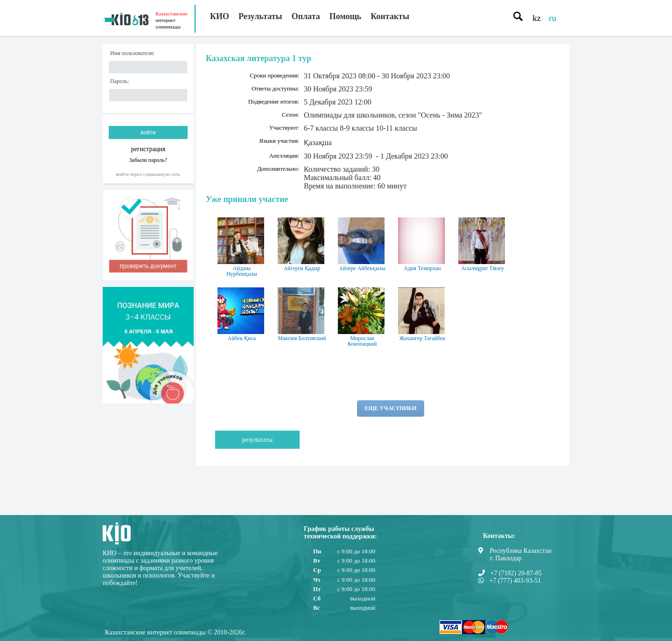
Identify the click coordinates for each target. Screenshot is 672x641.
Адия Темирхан (422, 244)
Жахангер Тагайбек (422, 314)
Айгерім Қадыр (302, 244)
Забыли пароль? (148, 160)
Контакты (390, 16)
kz (537, 18)
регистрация (148, 149)
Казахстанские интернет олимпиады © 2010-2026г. (175, 632)
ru (553, 18)
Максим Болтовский (302, 314)
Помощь (345, 16)
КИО (220, 16)
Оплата (306, 16)
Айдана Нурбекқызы (242, 247)
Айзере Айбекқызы (362, 244)
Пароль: (120, 81)
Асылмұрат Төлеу (483, 244)
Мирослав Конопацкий (362, 317)
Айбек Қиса (242, 314)
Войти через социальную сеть (148, 174)
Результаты (260, 16)
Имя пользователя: (132, 53)
